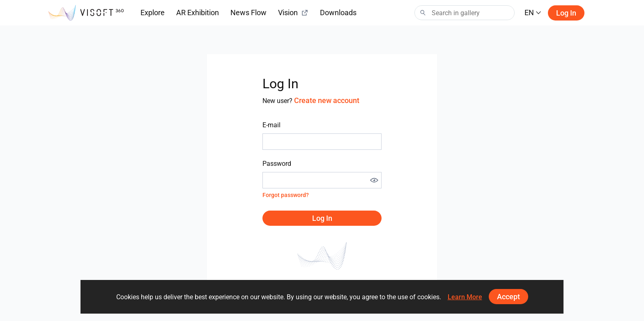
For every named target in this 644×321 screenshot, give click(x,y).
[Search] (465, 13)
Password (277, 164)
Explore (153, 13)
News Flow (248, 13)
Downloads (338, 13)
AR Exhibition (198, 13)
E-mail (271, 125)
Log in (566, 13)
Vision (293, 13)
